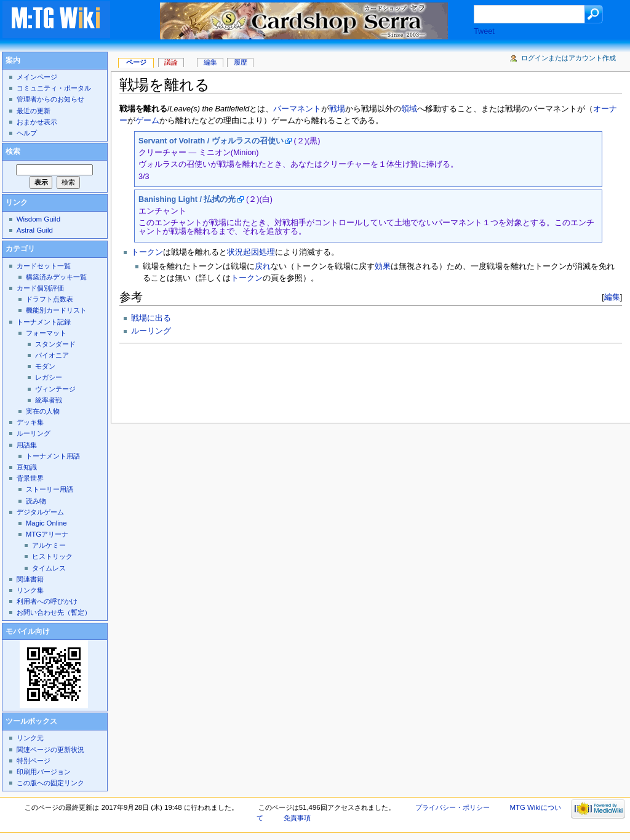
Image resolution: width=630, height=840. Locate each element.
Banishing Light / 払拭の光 (187, 199)
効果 (383, 266)
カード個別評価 (40, 288)
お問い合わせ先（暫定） (54, 612)
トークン (147, 252)
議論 (171, 62)
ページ (136, 62)
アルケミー (49, 545)
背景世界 (30, 478)
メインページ (37, 77)
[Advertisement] (343, 380)
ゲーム (147, 121)
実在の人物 (43, 411)
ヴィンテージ (55, 389)
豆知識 (27, 467)
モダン (45, 366)
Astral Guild (35, 230)
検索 (13, 151)
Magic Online (46, 523)
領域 (409, 109)
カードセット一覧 (44, 266)
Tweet (484, 31)
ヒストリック (52, 556)
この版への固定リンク (50, 783)
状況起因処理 (251, 252)
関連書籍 (30, 579)
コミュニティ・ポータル (54, 88)
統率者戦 (49, 400)
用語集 (27, 445)
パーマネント (297, 109)
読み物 (36, 501)
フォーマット (46, 333)
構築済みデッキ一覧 (56, 277)
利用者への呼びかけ (47, 601)
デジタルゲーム (40, 512)
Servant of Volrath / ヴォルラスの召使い (211, 141)
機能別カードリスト (56, 310)
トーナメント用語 (53, 456)
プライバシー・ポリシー (453, 807)
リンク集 (30, 590)
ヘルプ (27, 133)
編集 (612, 297)
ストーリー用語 (50, 489)
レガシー (49, 377)
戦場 (337, 109)
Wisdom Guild (38, 219)
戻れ (263, 266)
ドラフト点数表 (50, 299)
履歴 (241, 62)
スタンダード (55, 344)
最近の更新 (34, 111)
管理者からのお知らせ (50, 99)
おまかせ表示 (37, 122)
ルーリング (151, 331)
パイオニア (52, 355)
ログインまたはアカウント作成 (568, 58)
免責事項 (297, 818)
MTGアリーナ (47, 534)
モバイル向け (28, 631)
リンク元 (30, 738)
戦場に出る (151, 318)
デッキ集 (30, 422)
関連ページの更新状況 (50, 750)
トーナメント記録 (44, 322)
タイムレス (49, 568)
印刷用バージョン (44, 772)
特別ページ (34, 761)
